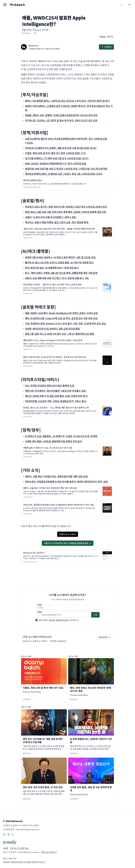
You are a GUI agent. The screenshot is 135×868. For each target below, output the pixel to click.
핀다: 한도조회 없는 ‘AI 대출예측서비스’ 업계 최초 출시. (52, 268)
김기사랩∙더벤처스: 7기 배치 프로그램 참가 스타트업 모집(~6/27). (57, 158)
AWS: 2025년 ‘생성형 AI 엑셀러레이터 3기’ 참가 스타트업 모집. (56, 163)
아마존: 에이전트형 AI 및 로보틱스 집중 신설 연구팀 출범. (53, 329)
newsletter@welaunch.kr (28, 829)
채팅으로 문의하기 (49, 852)
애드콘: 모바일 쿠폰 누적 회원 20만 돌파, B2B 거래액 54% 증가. (57, 396)
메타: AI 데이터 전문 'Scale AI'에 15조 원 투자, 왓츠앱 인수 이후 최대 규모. (61, 318)
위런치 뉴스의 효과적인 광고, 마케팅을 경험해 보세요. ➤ (68, 543)
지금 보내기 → (104, 637)
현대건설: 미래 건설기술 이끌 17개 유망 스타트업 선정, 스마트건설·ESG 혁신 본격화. (66, 169)
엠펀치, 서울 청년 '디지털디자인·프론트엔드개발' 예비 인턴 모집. (57, 476)
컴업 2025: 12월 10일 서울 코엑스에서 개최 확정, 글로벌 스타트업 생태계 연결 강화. (66, 212)
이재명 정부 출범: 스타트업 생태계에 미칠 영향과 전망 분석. (54, 441)
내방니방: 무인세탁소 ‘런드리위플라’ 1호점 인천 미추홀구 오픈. (56, 391)
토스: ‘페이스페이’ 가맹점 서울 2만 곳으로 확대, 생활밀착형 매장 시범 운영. (61, 273)
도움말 (6, 848)
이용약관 (52, 620)
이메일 (39, 612)
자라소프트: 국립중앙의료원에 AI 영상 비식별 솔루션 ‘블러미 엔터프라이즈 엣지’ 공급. (67, 481)
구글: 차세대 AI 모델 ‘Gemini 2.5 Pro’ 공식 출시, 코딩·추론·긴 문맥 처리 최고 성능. (66, 323)
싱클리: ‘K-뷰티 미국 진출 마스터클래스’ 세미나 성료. (51, 217)
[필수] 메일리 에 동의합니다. (59, 620)
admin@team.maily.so (29, 852)
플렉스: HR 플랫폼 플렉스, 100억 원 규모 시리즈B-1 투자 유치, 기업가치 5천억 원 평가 (67, 101)
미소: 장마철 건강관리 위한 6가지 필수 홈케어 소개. (50, 386)
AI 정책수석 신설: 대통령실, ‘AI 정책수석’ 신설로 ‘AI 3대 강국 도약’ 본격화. (61, 436)
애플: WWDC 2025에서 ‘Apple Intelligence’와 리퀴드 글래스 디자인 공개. (62, 313)
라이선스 (42, 862)
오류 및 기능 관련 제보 (19, 848)
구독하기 (106, 47)
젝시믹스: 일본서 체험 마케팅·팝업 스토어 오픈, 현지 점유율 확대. (57, 222)
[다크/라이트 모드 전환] (122, 5)
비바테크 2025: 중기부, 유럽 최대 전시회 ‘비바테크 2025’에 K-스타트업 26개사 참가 (66, 207)
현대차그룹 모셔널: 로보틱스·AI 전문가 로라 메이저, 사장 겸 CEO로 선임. (61, 257)
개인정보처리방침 (62, 620)
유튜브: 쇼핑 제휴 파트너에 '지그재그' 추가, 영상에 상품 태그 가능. (57, 278)
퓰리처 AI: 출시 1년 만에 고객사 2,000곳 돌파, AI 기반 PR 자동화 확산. (59, 262)
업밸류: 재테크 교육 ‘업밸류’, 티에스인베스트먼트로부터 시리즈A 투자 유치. (62, 115)
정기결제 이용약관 (31, 862)
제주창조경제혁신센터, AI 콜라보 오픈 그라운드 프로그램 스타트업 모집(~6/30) (64, 174)
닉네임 (39, 605)
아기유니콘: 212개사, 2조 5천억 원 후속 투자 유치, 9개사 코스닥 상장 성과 (61, 120)
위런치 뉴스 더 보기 (68, 534)
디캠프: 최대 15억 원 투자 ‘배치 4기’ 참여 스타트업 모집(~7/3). (56, 153)
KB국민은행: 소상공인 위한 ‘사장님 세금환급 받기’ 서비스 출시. (56, 401)
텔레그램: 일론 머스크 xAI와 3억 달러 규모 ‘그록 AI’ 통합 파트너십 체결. (60, 334)
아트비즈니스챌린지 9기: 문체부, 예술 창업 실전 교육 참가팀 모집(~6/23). (61, 148)
